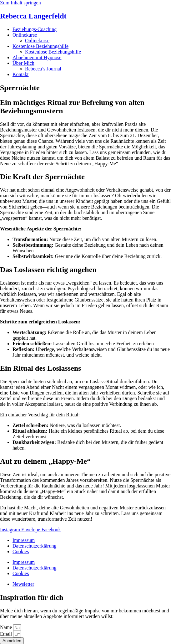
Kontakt (21, 74)
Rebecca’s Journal (43, 69)
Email (7, 634)
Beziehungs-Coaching (35, 29)
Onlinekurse (25, 35)
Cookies (21, 551)
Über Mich (23, 63)
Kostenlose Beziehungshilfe (40, 46)
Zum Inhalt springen (20, 3)
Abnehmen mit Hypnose (37, 57)
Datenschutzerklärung (34, 546)
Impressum (24, 540)
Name (7, 627)
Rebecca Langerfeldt (33, 16)
